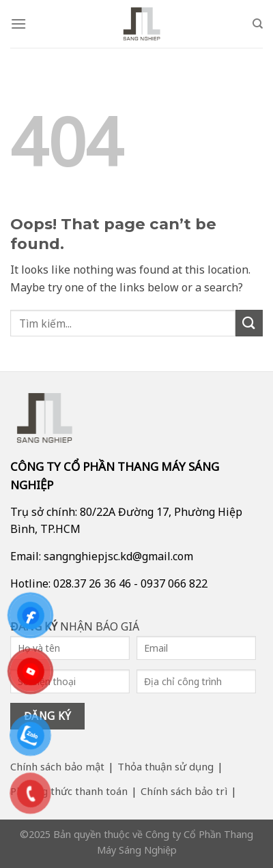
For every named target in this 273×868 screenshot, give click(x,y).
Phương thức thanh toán (69, 791)
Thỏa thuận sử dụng (166, 766)
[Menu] (18, 24)
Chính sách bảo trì (184, 791)
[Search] (258, 24)
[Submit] (249, 323)
